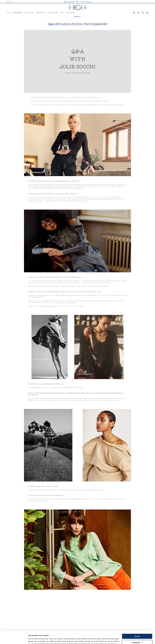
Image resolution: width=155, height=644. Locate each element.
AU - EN (9, 1)
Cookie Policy (101, 634)
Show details (33, 640)
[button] (134, 13)
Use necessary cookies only (137, 636)
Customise (137, 630)
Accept (137, 624)
